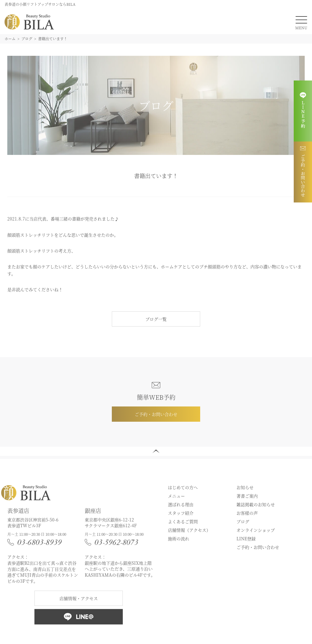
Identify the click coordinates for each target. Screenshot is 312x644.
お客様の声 (247, 513)
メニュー (176, 496)
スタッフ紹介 (181, 513)
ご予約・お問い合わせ (156, 414)
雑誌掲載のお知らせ (256, 504)
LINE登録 (246, 538)
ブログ (243, 521)
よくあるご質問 (183, 521)
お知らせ (245, 487)
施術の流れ (179, 538)
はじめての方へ (183, 487)
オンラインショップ (256, 530)
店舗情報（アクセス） (189, 530)
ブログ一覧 (156, 319)
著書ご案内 (247, 496)
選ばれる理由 (181, 504)
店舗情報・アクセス (79, 598)
